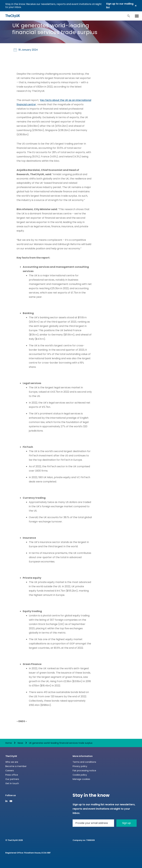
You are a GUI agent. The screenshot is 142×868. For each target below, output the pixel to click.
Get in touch (12, 783)
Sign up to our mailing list (120, 6)
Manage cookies (81, 779)
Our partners (12, 779)
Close (136, 6)
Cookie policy (80, 775)
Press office (12, 775)
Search (128, 16)
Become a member (16, 766)
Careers (10, 771)
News (20, 743)
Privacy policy (80, 766)
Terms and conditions (84, 762)
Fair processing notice (84, 771)
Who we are (12, 762)
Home (9, 743)
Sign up (126, 823)
